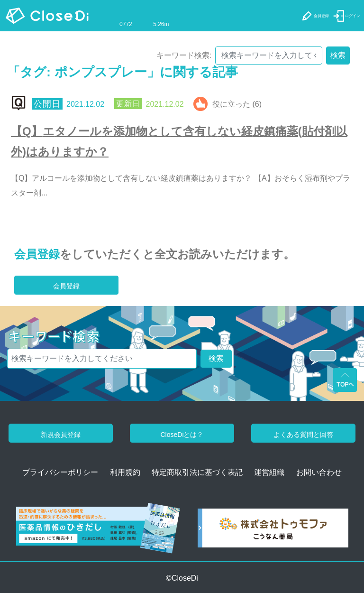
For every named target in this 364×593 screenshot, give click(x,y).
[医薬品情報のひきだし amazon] (98, 531)
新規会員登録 (61, 435)
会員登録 (37, 254)
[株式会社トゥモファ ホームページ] (273, 531)
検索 (338, 55)
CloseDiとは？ (182, 435)
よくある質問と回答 (303, 435)
